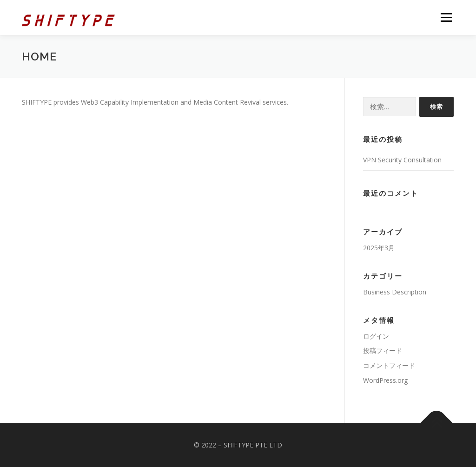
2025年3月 (379, 248)
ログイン (376, 336)
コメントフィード (389, 365)
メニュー (446, 17)
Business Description (395, 292)
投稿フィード (383, 350)
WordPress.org (385, 380)
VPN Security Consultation (402, 160)
